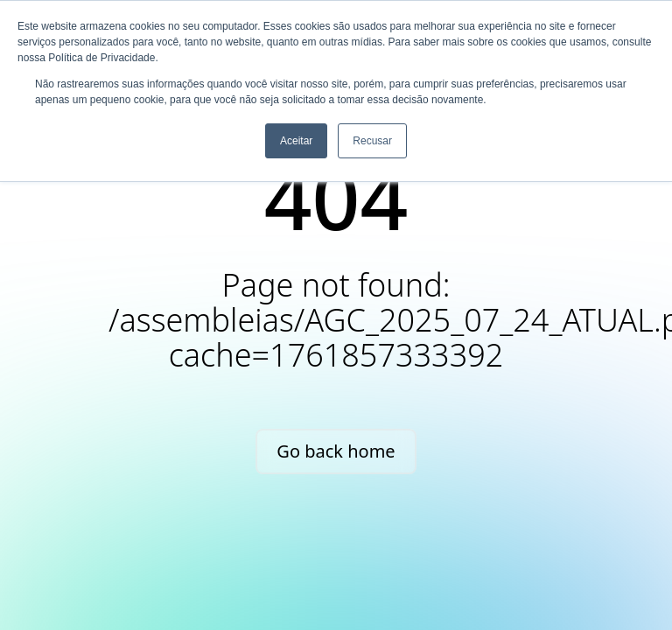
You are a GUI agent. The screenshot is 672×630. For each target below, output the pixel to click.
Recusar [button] (372, 141)
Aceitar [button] (296, 141)
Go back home (336, 451)
